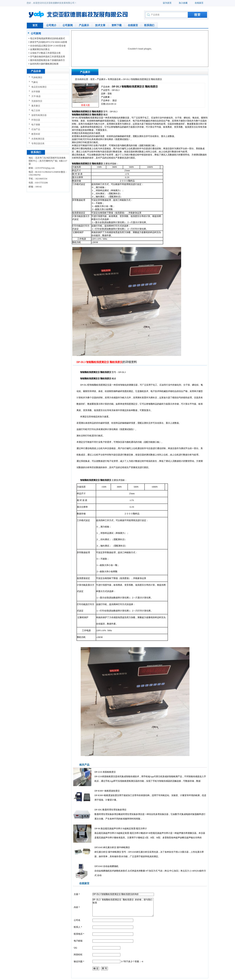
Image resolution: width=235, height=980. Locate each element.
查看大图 (85, 105)
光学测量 (36, 92)
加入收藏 (183, 3)
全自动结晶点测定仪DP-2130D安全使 (48, 46)
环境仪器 (36, 120)
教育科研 (36, 134)
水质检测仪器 (38, 139)
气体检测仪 (37, 77)
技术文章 (100, 25)
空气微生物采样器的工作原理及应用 (48, 57)
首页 (35, 25)
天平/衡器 (36, 96)
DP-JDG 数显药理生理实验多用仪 (110, 810)
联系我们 (149, 25)
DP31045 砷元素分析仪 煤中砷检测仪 (112, 847)
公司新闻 (68, 25)
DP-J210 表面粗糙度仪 (105, 772)
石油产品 (36, 129)
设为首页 (167, 3)
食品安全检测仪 (39, 87)
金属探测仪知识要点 (40, 49)
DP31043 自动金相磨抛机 (106, 866)
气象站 (35, 82)
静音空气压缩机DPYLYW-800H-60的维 (49, 42)
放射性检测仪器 (39, 115)
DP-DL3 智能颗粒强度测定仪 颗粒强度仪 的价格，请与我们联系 (123, 907)
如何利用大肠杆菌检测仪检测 (44, 64)
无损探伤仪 (37, 101)
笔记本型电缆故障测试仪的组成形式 (48, 38)
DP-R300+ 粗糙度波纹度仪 (107, 791)
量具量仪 (36, 106)
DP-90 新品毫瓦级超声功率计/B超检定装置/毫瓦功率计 (121, 829)
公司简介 (51, 25)
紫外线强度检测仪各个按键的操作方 (48, 60)
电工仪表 (36, 110)
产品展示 (84, 25)
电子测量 (36, 125)
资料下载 (117, 25)
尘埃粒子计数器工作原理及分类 (45, 53)
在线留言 (199, 3)
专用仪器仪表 (38, 143)
